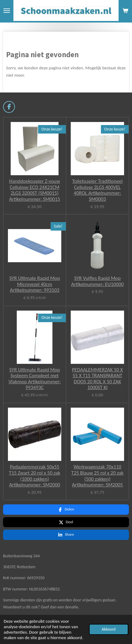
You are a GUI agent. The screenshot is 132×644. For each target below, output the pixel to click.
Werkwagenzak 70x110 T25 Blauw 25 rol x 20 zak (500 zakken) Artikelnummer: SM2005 (97, 476)
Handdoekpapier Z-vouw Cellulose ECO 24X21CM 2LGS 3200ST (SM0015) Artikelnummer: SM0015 (35, 190)
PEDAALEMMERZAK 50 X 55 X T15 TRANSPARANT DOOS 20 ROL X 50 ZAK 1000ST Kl (97, 379)
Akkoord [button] (109, 629)
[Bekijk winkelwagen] (125, 10)
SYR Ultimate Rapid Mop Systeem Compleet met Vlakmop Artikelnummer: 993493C (35, 379)
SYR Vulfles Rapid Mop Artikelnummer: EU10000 (97, 281)
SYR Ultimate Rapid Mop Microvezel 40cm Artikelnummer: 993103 (35, 284)
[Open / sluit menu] (7, 10)
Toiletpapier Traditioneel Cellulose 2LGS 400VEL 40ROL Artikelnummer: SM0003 (98, 190)
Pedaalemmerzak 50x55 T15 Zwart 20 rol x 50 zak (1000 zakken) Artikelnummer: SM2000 (34, 476)
